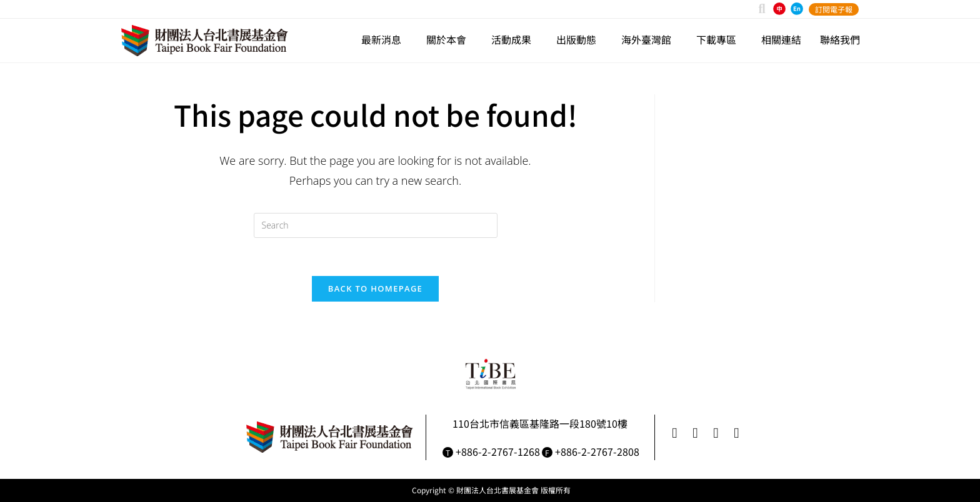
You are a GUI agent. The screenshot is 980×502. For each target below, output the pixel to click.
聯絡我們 (840, 39)
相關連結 (781, 39)
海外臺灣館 (649, 39)
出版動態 (579, 39)
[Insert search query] (376, 225)
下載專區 (719, 39)
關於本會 (449, 39)
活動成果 (514, 39)
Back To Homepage (375, 288)
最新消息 (384, 39)
